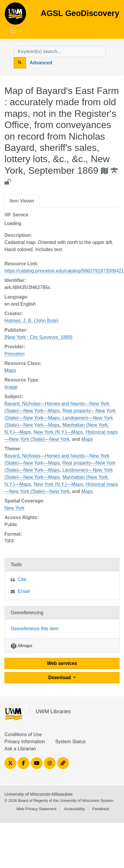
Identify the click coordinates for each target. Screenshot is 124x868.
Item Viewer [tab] (22, 201)
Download (60, 678)
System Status (70, 742)
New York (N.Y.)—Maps (58, 432)
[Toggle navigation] (13, 31)
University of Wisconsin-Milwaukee (39, 794)
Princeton (15, 354)
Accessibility (74, 809)
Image (11, 387)
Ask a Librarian (20, 749)
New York (15, 508)
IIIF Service (16, 215)
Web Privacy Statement (36, 809)
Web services (62, 663)
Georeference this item (35, 629)
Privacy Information (25, 742)
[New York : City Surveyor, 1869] (38, 337)
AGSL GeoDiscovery (15, 15)
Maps (10, 370)
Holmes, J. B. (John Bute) (31, 321)
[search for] (60, 52)
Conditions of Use (23, 734)
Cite (22, 579)
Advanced (41, 63)
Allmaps (21, 646)
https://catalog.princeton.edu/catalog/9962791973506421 (64, 271)
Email (24, 591)
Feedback (101, 809)
